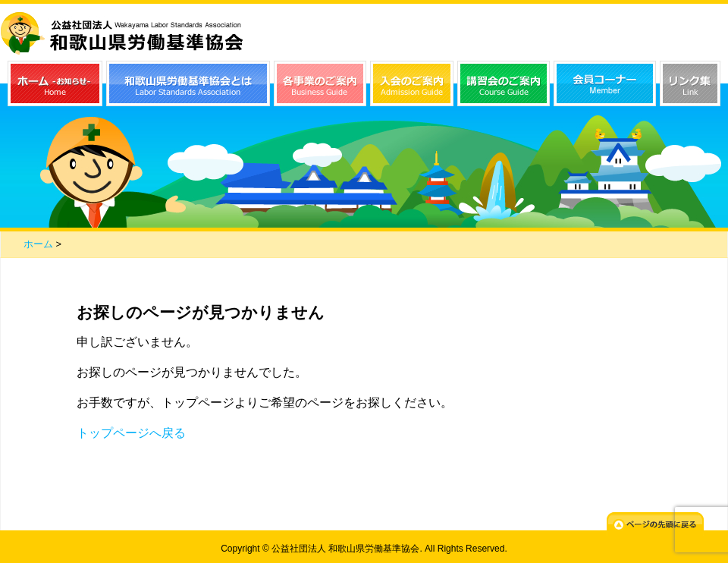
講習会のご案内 (504, 83)
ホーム (38, 244)
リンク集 (690, 83)
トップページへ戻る (131, 433)
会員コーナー (605, 83)
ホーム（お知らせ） (55, 83)
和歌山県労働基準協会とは (188, 83)
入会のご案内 (412, 83)
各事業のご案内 (320, 83)
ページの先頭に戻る (655, 524)
